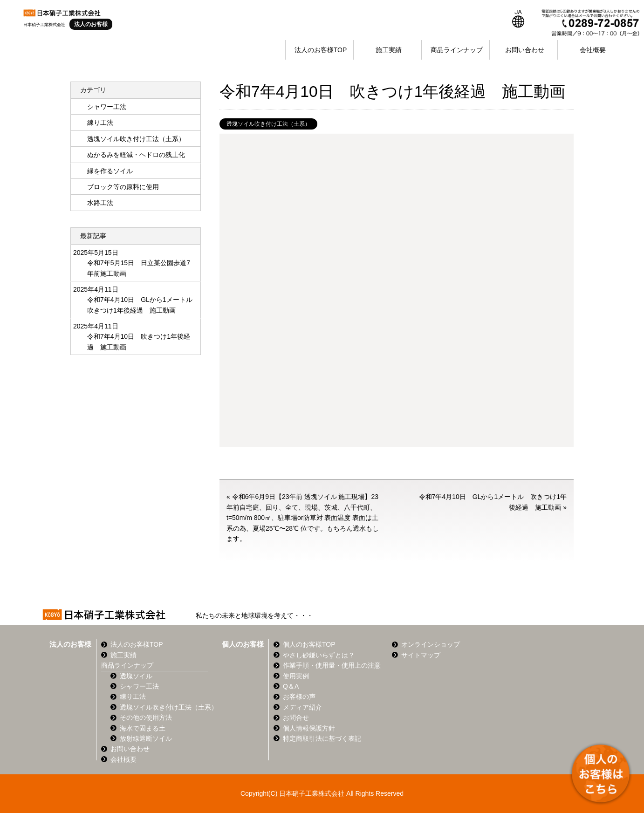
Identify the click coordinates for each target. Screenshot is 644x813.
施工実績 (389, 50)
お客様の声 (299, 697)
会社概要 (593, 50)
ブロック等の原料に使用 (123, 187)
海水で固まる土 (143, 728)
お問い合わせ (525, 50)
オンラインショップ (431, 644)
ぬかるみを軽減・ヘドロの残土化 (136, 155)
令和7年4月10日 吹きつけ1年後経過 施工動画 (139, 342)
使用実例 (296, 676)
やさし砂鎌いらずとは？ (319, 655)
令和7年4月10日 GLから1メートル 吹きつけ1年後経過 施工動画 (140, 305)
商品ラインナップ (457, 50)
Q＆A (291, 686)
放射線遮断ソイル (146, 738)
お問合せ (296, 717)
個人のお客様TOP (309, 644)
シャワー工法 (107, 107)
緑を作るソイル (110, 171)
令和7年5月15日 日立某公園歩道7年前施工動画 (139, 268)
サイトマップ (421, 655)
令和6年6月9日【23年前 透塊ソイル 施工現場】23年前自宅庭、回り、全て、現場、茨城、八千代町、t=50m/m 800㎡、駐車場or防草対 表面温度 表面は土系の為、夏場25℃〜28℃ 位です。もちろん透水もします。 (303, 518)
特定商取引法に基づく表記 (322, 738)
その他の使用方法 (146, 717)
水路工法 (100, 203)
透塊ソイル (136, 676)
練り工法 (100, 123)
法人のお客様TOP (321, 50)
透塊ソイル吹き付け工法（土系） (268, 124)
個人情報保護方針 (309, 728)
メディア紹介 (302, 707)
